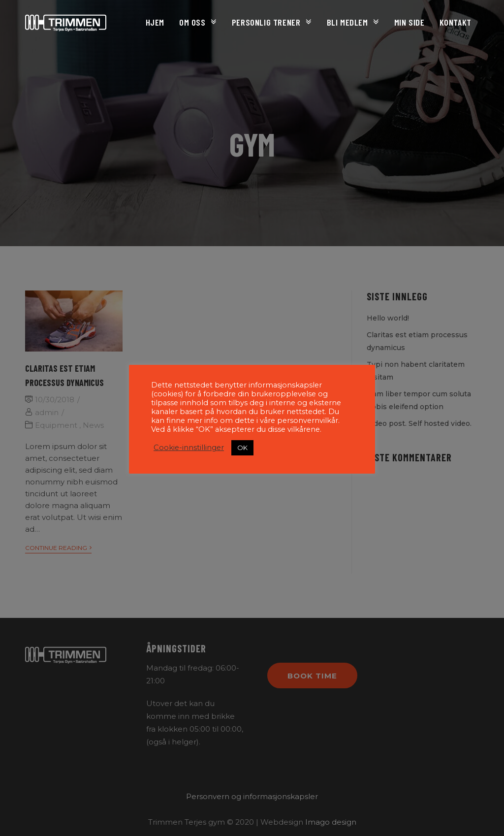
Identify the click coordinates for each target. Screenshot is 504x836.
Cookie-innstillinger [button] (189, 448)
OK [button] (242, 448)
